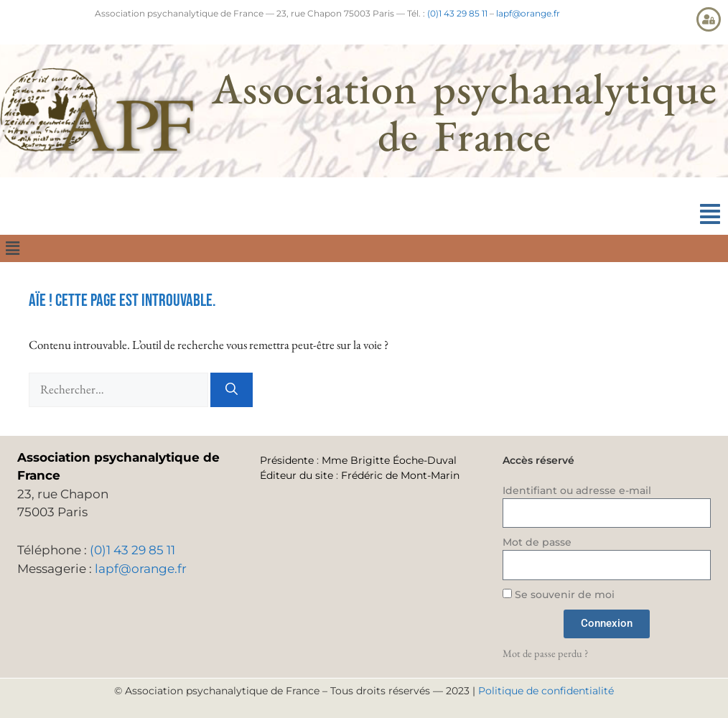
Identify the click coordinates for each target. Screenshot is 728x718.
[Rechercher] (232, 390)
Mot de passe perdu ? (545, 653)
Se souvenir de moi (559, 595)
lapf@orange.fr (528, 13)
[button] (710, 214)
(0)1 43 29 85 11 (457, 13)
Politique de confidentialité (546, 691)
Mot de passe (537, 542)
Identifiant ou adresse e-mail (577, 490)
